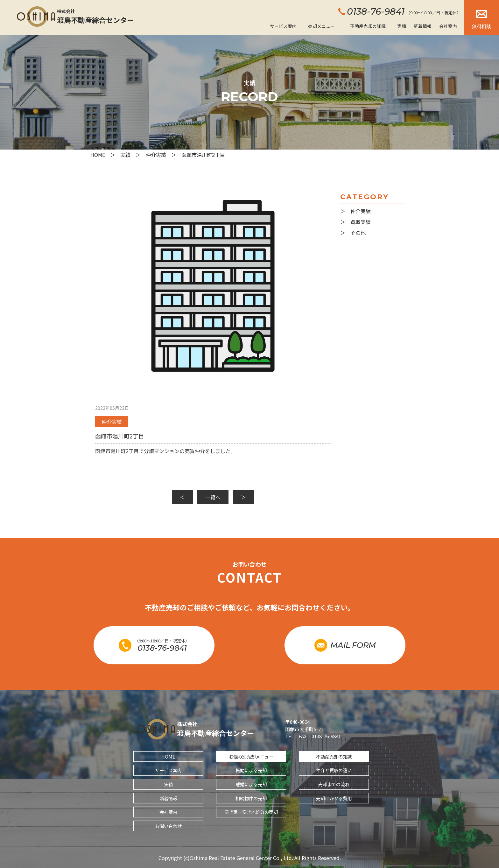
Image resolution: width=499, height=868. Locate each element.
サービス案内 (283, 26)
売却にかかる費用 (334, 798)
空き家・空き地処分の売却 (251, 812)
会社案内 (448, 26)
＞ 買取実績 (355, 222)
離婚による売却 (251, 784)
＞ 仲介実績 (355, 211)
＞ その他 (353, 233)
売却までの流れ (334, 784)
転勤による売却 (251, 770)
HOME (168, 756)
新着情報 (423, 26)
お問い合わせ (168, 826)
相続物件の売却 (251, 798)
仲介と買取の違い (334, 770)
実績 (402, 26)
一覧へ (213, 497)
